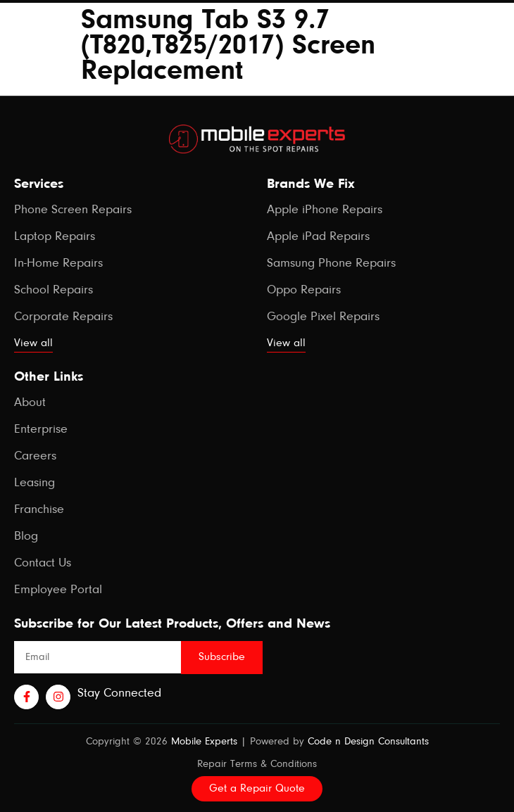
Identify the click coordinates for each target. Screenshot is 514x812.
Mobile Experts (204, 742)
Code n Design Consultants (368, 742)
